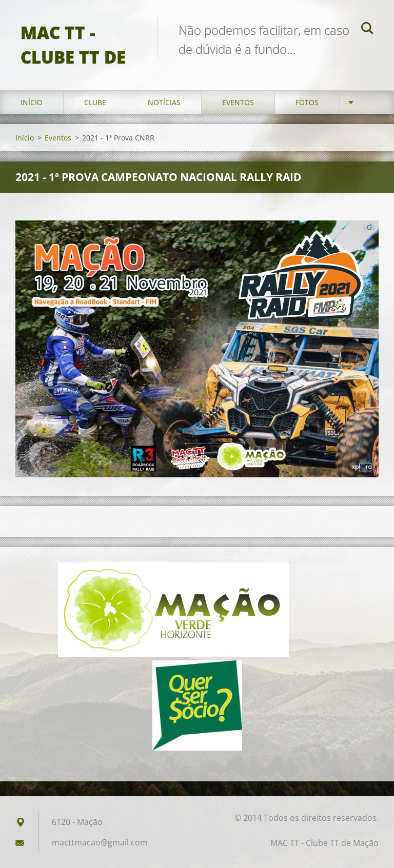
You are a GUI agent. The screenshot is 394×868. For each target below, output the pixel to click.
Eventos (238, 102)
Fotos (307, 102)
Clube (95, 102)
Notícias (164, 102)
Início (32, 102)
